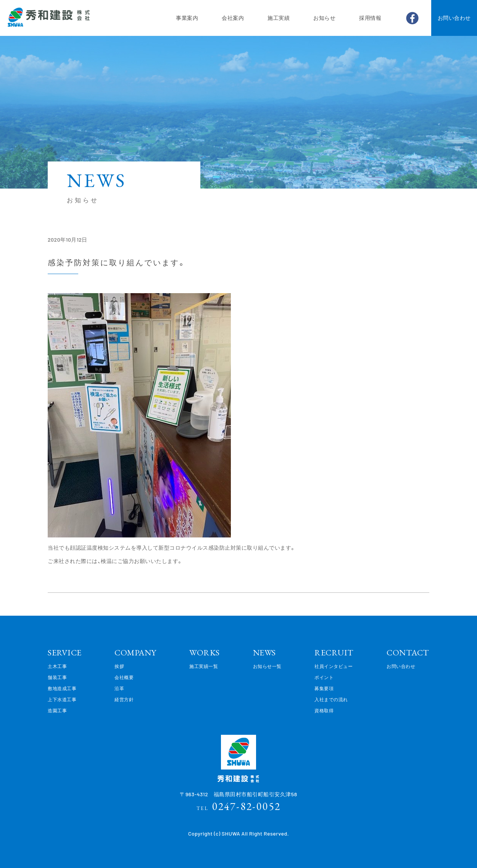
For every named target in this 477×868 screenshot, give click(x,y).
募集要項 (324, 688)
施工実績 (279, 18)
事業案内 (187, 18)
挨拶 (119, 666)
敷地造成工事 (62, 688)
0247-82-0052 (239, 806)
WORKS (205, 653)
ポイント (324, 677)
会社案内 (233, 18)
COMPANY (135, 653)
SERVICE (65, 653)
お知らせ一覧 (267, 666)
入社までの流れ (331, 699)
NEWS (264, 653)
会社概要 (124, 677)
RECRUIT (334, 653)
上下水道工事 (62, 699)
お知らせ (324, 18)
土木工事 (57, 666)
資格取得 (324, 710)
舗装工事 (57, 677)
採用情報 (370, 18)
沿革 (119, 688)
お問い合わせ (454, 18)
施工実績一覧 (204, 666)
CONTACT (408, 653)
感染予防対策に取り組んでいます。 (117, 262)
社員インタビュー (334, 666)
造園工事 (57, 710)
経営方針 (124, 699)
